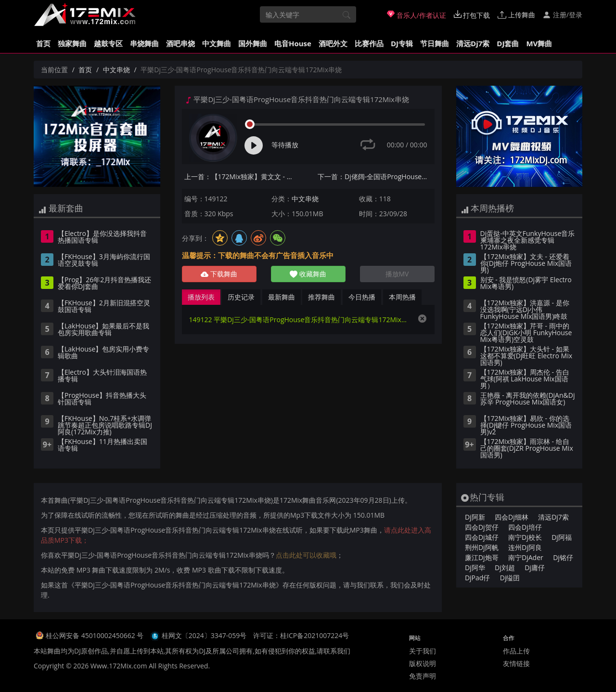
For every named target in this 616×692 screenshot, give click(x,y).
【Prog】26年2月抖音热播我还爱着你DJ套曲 (104, 284)
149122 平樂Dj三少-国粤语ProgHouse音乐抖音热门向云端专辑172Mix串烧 (299, 320)
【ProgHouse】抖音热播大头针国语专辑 (102, 399)
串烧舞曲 (144, 43)
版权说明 (423, 663)
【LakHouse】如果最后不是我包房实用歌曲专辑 (103, 330)
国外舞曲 (253, 43)
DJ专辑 (402, 43)
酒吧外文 (333, 43)
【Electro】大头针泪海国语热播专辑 (102, 376)
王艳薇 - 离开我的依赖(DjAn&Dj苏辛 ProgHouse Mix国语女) (528, 399)
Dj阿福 (562, 537)
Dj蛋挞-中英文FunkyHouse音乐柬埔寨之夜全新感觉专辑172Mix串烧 (528, 241)
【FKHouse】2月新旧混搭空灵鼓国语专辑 (104, 307)
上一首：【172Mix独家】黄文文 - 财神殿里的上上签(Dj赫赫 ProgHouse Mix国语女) (243, 176)
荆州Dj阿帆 (482, 547)
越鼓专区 (108, 43)
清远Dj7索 (473, 43)
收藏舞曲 (308, 274)
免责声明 (423, 676)
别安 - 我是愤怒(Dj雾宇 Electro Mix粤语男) (526, 284)
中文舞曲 (217, 43)
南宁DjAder (526, 557)
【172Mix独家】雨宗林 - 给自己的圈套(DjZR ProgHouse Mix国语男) (527, 449)
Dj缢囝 (510, 578)
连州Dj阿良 (525, 547)
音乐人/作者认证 (417, 15)
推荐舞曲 (321, 297)
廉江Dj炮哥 (482, 557)
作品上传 (516, 651)
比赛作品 (369, 43)
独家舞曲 (72, 43)
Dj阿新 (475, 517)
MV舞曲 (539, 43)
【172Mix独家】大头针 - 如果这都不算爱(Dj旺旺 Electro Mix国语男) (526, 356)
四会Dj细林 (512, 517)
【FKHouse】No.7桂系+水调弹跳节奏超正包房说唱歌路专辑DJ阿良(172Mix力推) (105, 426)
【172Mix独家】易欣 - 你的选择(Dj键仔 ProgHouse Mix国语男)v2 (526, 426)
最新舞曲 (282, 297)
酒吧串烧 (180, 43)
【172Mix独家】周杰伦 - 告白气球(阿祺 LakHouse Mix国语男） (525, 379)
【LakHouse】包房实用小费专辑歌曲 (103, 353)
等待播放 (285, 145)
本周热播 (402, 297)
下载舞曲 (219, 274)
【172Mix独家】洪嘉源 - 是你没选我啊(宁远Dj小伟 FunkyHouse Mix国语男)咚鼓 (525, 310)
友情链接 (516, 663)
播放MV (397, 274)
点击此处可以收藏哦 (306, 555)
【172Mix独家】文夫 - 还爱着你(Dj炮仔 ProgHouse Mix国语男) (526, 264)
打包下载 (472, 15)
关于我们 (423, 651)
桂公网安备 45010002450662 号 (96, 635)
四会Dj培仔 (525, 527)
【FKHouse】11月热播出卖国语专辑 (103, 445)
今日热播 (362, 297)
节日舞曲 (435, 43)
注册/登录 (562, 15)
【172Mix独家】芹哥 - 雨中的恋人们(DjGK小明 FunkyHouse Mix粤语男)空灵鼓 (526, 333)
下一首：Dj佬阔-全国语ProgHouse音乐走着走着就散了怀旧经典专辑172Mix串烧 (376, 176)
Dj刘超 (505, 568)
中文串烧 (116, 70)
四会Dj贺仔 (482, 527)
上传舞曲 (516, 15)
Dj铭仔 (563, 557)
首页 (43, 43)
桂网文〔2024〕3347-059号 (204, 635)
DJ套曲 (508, 43)
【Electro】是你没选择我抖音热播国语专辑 (102, 237)
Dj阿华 (475, 568)
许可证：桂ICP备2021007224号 (301, 635)
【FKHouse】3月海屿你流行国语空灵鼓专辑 (104, 261)
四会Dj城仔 (482, 537)
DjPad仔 (477, 578)
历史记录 (241, 297)
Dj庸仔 (535, 568)
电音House (293, 43)
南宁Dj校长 (525, 537)
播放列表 (201, 297)
